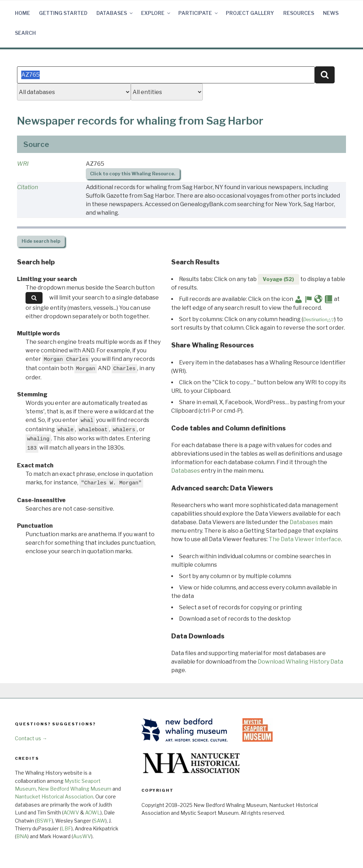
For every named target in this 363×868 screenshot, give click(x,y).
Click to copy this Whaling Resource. (133, 174)
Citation (27, 187)
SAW (99, 821)
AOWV (71, 812)
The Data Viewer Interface (305, 539)
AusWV (82, 836)
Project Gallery (250, 13)
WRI (23, 164)
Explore (156, 13)
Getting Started (63, 13)
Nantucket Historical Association (54, 796)
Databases (115, 13)
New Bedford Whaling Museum (75, 789)
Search (25, 33)
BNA (22, 836)
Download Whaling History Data (300, 662)
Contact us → (31, 738)
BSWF (44, 821)
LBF (66, 828)
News (331, 13)
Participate (199, 13)
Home (23, 13)
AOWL (93, 812)
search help (41, 241)
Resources (299, 13)
